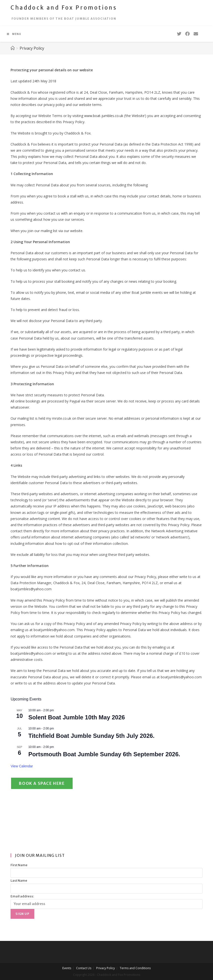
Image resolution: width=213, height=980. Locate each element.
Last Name (19, 881)
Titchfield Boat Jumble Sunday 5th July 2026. (91, 736)
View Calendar (22, 766)
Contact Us (84, 968)
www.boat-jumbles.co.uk (104, 116)
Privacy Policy (106, 968)
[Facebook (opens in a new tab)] (187, 34)
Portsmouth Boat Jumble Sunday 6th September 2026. (104, 754)
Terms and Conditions (135, 968)
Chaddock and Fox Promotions (64, 8)
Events (67, 968)
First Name (19, 865)
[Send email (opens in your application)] (196, 34)
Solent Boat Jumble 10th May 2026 (76, 717)
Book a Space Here (42, 783)
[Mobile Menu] (14, 34)
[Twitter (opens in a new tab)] (179, 34)
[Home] (13, 48)
